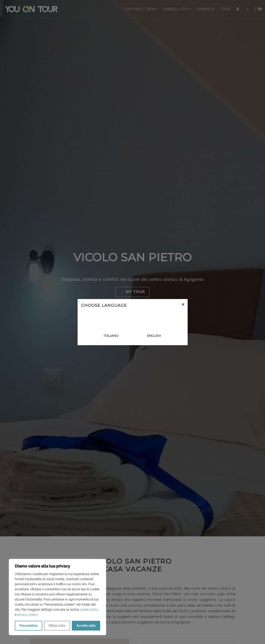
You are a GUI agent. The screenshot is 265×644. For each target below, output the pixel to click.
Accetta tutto (86, 626)
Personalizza (29, 626)
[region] (57, 597)
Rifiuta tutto (57, 626)
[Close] (183, 304)
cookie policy (89, 610)
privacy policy (28, 615)
